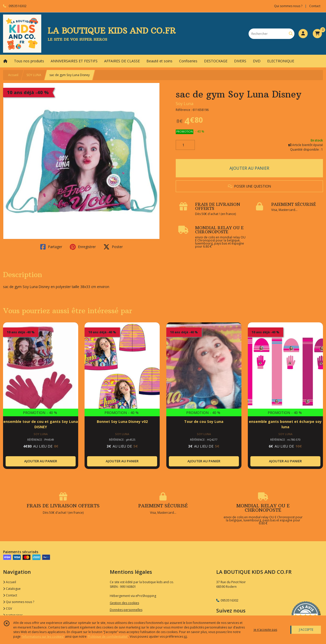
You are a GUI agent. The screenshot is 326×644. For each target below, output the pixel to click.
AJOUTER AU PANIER (249, 168)
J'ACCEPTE (306, 630)
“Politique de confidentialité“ (108, 636)
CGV (8, 609)
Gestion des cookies (124, 603)
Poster (113, 247)
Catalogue (12, 589)
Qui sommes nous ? (19, 602)
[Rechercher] (291, 34)
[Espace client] (303, 34)
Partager (51, 247)
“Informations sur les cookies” (43, 636)
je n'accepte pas (265, 630)
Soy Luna (185, 104)
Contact (315, 6)
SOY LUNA (34, 75)
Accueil (13, 75)
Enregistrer (83, 247)
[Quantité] (185, 145)
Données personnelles (126, 610)
